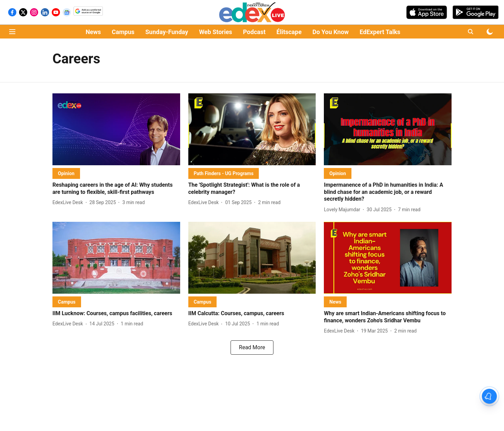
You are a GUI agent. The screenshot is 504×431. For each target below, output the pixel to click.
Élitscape (289, 32)
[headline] (116, 189)
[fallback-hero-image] (116, 129)
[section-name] (66, 173)
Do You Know (331, 32)
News (93, 32)
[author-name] (69, 203)
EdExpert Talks (380, 32)
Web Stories (215, 32)
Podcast (254, 32)
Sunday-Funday (167, 32)
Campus (123, 32)
